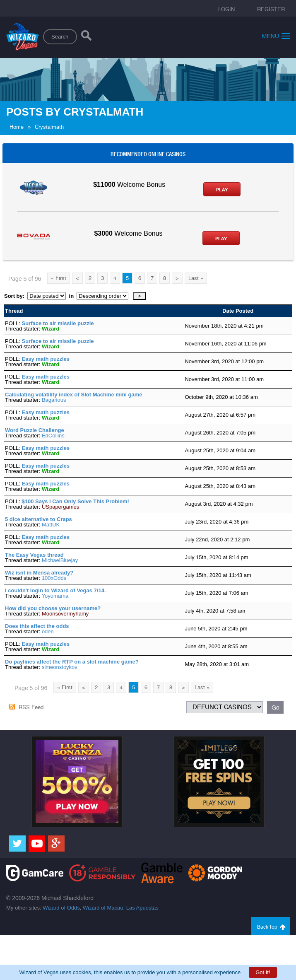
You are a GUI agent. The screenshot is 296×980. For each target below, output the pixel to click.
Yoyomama (55, 596)
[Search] (86, 37)
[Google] (56, 844)
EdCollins (53, 436)
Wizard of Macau (103, 908)
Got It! (263, 972)
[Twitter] (17, 844)
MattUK (51, 525)
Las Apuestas (142, 908)
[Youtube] (37, 844)
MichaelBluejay (60, 560)
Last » (196, 278)
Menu (276, 36)
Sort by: (16, 296)
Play (222, 190)
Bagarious (54, 400)
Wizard (51, 329)
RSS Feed (31, 707)
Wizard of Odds (61, 908)
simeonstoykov (60, 667)
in (71, 296)
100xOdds (54, 578)
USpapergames (60, 507)
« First (59, 278)
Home (17, 127)
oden (48, 631)
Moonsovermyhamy (65, 614)
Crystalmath (49, 127)
